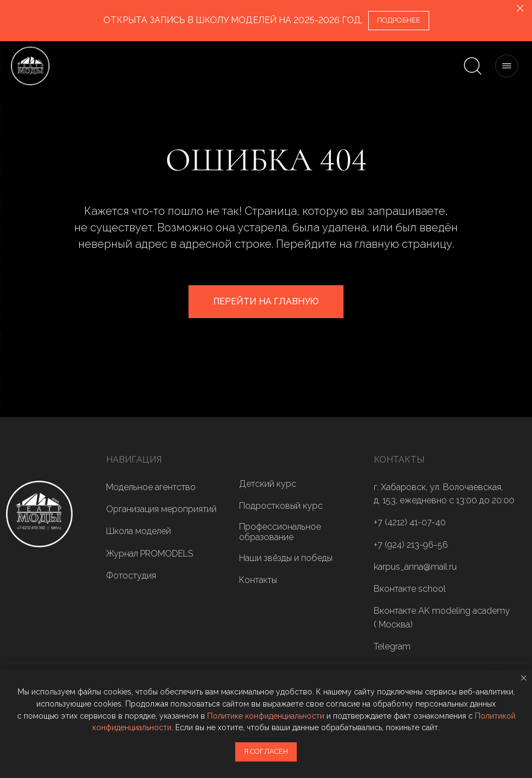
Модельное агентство (151, 487)
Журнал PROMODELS (149, 554)
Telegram (392, 646)
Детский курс (268, 484)
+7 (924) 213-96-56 (411, 545)
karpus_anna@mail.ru (415, 567)
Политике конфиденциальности (266, 716)
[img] (39, 514)
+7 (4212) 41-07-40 (410, 522)
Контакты (258, 580)
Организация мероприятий (161, 509)
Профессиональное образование (280, 532)
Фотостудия (131, 576)
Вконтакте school (410, 589)
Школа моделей (138, 531)
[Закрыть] (520, 9)
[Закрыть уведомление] (524, 678)
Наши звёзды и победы (286, 558)
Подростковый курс (281, 506)
